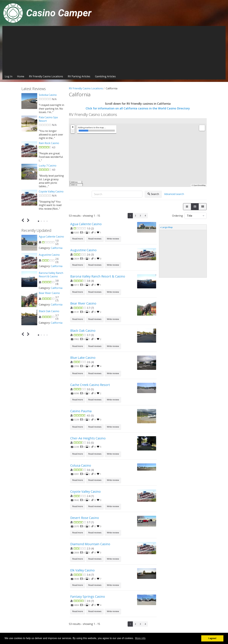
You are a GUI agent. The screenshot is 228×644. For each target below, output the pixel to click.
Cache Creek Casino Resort (90, 385)
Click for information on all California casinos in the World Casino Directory (138, 108)
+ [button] (73, 127)
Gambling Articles (105, 76)
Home (21, 76)
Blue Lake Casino (83, 358)
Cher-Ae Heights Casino (88, 438)
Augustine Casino (83, 250)
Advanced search (174, 194)
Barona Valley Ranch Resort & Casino (98, 276)
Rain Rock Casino (49, 143)
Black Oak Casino (83, 331)
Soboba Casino (48, 95)
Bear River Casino (83, 303)
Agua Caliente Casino (86, 224)
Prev (24, 220)
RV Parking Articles (79, 76)
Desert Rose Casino (85, 518)
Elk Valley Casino (82, 570)
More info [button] (140, 638)
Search (153, 194)
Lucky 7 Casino (48, 166)
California (57, 248)
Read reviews (95, 239)
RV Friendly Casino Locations (46, 76)
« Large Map (166, 227)
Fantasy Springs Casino (88, 596)
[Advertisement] (114, 50)
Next (28, 220)
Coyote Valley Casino (85, 491)
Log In (9, 76)
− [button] (73, 131)
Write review (113, 239)
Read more (78, 239)
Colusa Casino (81, 465)
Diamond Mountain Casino (90, 544)
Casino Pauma (81, 411)
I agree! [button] (212, 638)
